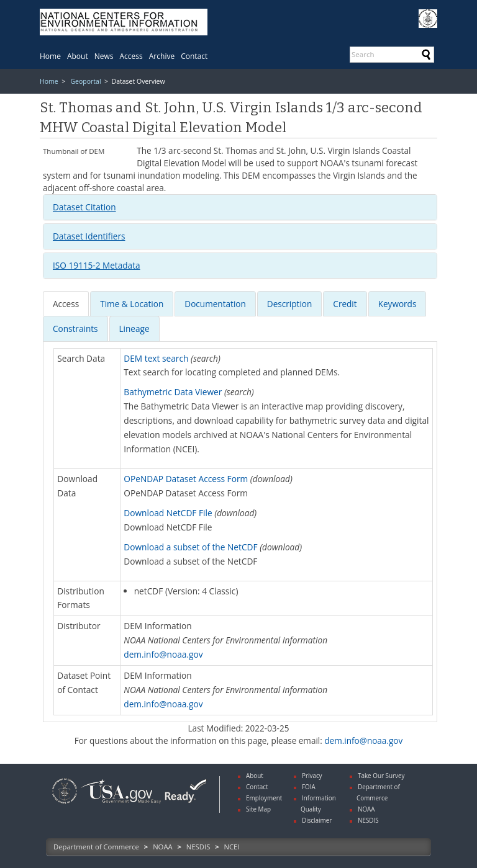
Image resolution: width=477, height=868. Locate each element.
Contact (194, 56)
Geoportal (85, 81)
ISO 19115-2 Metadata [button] (97, 265)
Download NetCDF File (168, 513)
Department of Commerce (96, 847)
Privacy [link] (312, 776)
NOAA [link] (366, 809)
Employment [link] (264, 798)
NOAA (163, 847)
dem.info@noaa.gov (163, 654)
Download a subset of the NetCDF (190, 547)
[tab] (240, 207)
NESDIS (198, 847)
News (104, 56)
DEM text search (156, 358)
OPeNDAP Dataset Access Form (186, 479)
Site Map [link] (258, 809)
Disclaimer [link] (317, 820)
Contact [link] (257, 787)
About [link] (255, 776)
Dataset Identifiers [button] (89, 236)
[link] (65, 805)
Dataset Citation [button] (84, 207)
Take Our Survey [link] (381, 776)
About (78, 56)
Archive (162, 56)
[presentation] (66, 304)
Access (131, 56)
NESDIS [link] (368, 820)
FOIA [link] (309, 787)
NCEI (232, 847)
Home (50, 56)
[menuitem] (50, 56)
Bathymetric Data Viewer (173, 392)
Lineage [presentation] (134, 329)
